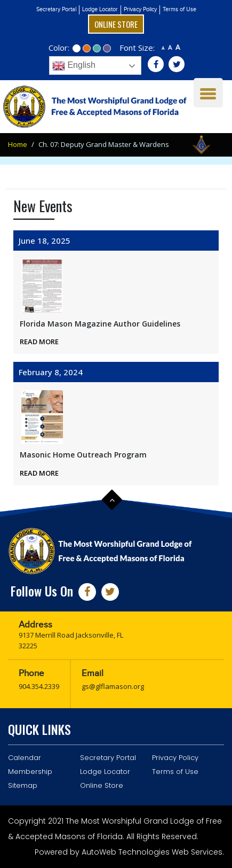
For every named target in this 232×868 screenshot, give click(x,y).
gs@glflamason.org (113, 686)
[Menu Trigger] (208, 93)
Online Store (116, 24)
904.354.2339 (39, 686)
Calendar (25, 758)
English (74, 66)
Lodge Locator (100, 9)
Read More (39, 342)
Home (18, 144)
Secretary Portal (56, 9)
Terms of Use (179, 9)
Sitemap (23, 785)
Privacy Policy (140, 9)
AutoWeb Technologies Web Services (152, 852)
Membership (30, 772)
